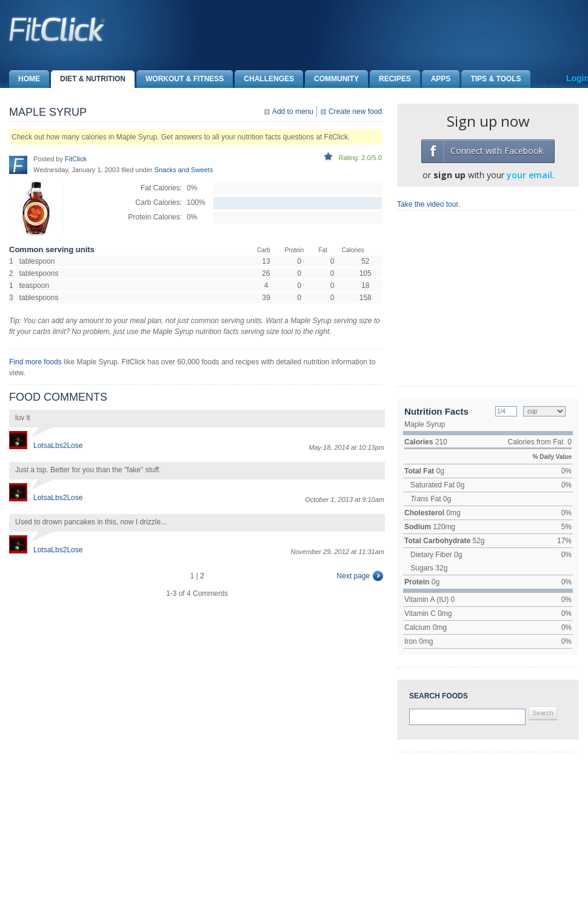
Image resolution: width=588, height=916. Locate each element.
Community (332, 79)
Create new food (355, 112)
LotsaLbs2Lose (58, 446)
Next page (353, 576)
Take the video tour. (429, 204)
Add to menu (293, 112)
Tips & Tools (491, 79)
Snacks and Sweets (184, 170)
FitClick (76, 159)
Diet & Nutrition (88, 79)
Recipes (390, 79)
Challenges (264, 79)
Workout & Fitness (180, 79)
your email (530, 175)
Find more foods (35, 362)
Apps (436, 79)
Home (25, 79)
